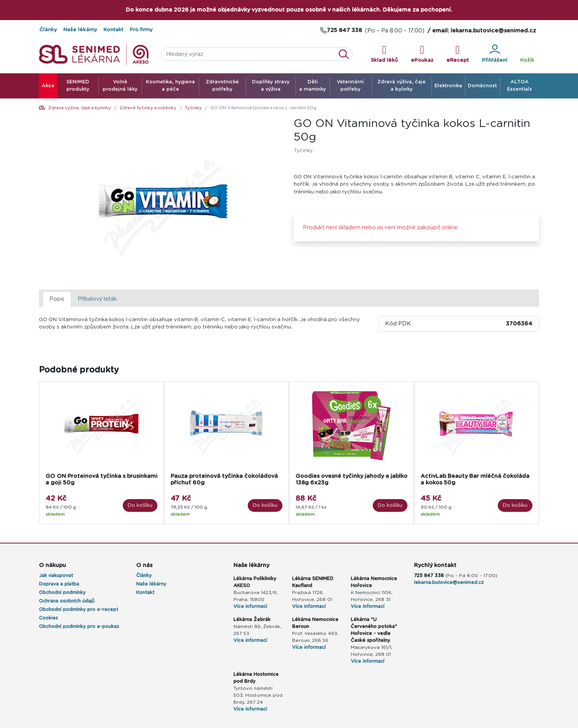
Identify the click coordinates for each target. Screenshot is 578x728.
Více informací (250, 606)
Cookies (48, 618)
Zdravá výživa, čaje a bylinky (80, 108)
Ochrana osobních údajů (67, 601)
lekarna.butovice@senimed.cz (449, 582)
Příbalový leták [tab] (97, 299)
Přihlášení (495, 54)
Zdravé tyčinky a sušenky (148, 108)
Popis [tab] (57, 299)
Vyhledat (346, 54)
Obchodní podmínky (62, 593)
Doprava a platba (59, 584)
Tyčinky (193, 108)
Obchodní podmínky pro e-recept (79, 609)
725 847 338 (429, 576)
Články (48, 30)
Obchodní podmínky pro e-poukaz (79, 626)
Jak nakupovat (56, 576)
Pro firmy (141, 30)
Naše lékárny (80, 30)
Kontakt (113, 30)
